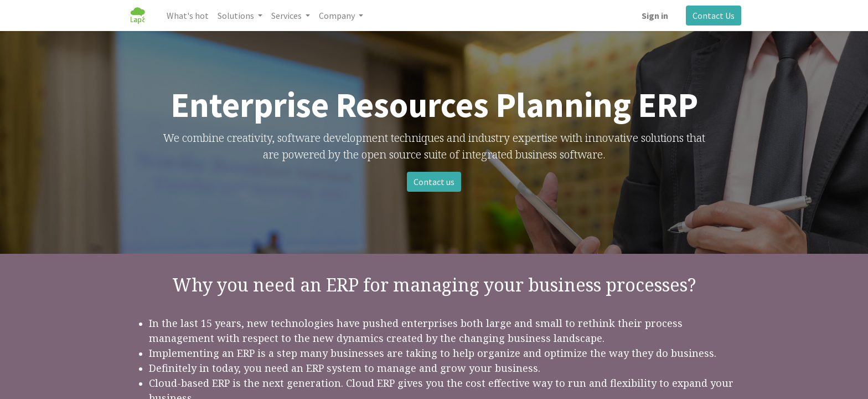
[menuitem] (188, 16)
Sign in (655, 16)
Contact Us (714, 16)
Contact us (434, 182)
